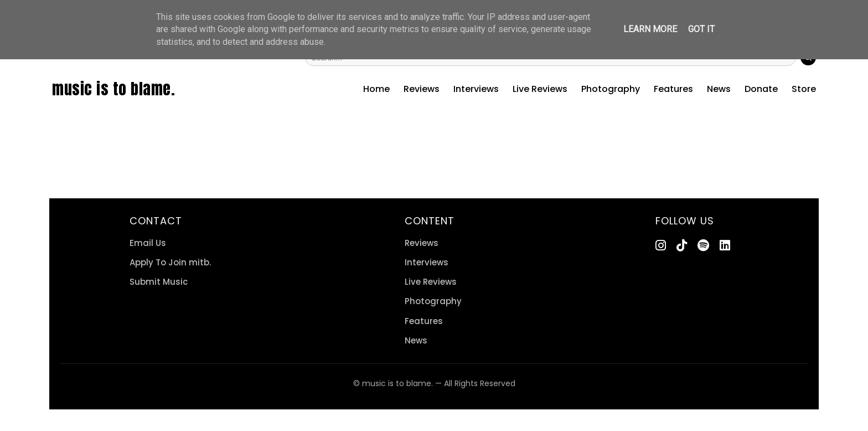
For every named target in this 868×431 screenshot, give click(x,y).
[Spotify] (703, 246)
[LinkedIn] (725, 246)
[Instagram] (661, 246)
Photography (611, 89)
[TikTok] (682, 246)
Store (804, 89)
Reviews (422, 89)
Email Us (148, 243)
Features (673, 89)
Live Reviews (540, 89)
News (719, 89)
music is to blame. (113, 89)
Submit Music (159, 282)
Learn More (650, 29)
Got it (701, 29)
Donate (761, 89)
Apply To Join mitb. (170, 262)
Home (376, 89)
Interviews (476, 89)
